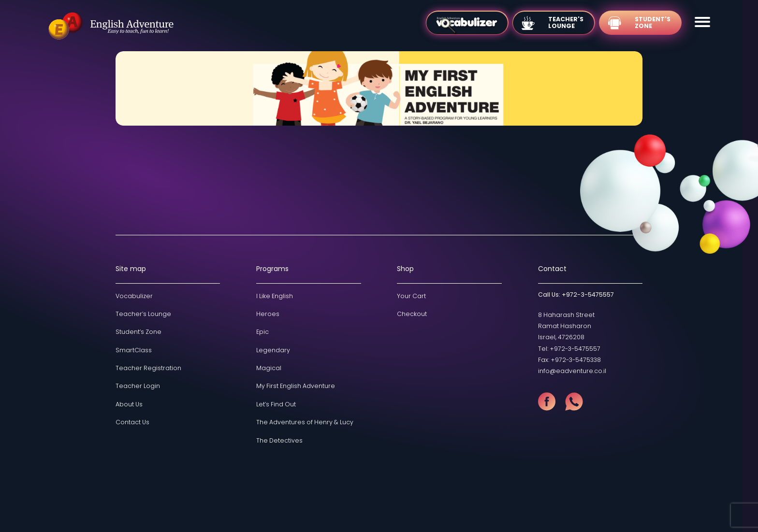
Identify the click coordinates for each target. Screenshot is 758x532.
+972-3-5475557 (588, 295)
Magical (269, 368)
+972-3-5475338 (576, 360)
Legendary (273, 350)
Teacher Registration (148, 368)
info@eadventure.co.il (572, 371)
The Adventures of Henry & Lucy (305, 422)
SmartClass (134, 350)
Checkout (412, 314)
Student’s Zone (138, 332)
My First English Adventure (296, 386)
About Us (129, 404)
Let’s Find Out (276, 404)
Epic (262, 332)
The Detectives (279, 440)
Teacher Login (138, 386)
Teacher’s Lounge (143, 314)
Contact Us (132, 422)
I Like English (275, 296)
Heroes (268, 314)
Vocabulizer (134, 296)
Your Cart (411, 296)
